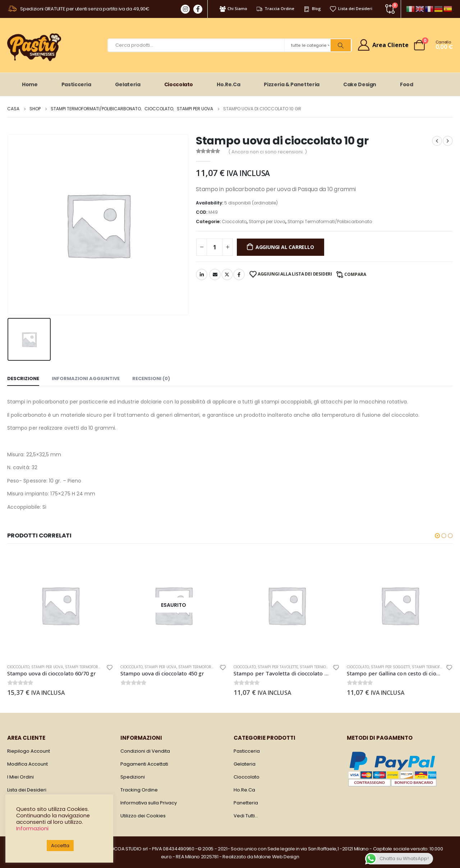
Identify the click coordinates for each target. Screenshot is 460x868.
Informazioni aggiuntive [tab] (86, 378)
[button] (437, 536)
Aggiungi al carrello (285, 247)
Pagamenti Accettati (144, 764)
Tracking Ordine (139, 790)
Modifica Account (27, 764)
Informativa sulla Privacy (149, 803)
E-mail (215, 274)
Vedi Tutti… (246, 816)
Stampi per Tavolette (278, 667)
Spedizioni (133, 777)
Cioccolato (179, 84)
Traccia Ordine (275, 9)
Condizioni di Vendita (145, 751)
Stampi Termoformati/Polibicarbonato (330, 221)
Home (30, 84)
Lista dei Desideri (351, 9)
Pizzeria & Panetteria (292, 84)
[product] (60, 605)
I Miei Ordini (20, 777)
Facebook (239, 274)
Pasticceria (76, 84)
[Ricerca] (341, 45)
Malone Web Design (277, 857)
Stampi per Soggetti (390, 667)
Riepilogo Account (29, 751)
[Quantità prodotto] (215, 247)
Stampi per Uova (267, 221)
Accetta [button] (60, 846)
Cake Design (360, 84)
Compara (355, 274)
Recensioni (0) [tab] (151, 378)
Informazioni (32, 828)
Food (407, 84)
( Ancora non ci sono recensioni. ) (268, 152)
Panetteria (246, 803)
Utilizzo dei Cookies (143, 816)
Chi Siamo (233, 9)
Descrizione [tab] (23, 378)
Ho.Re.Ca (228, 84)
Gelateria (128, 84)
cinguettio (227, 274)
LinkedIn (202, 274)
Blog (312, 9)
